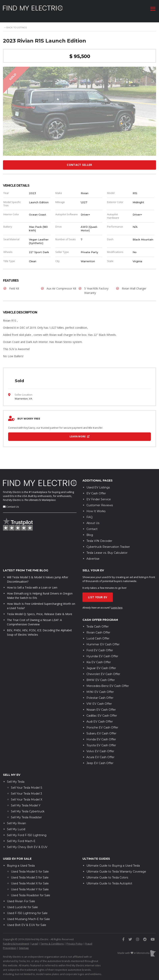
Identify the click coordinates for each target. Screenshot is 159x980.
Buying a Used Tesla (21, 862)
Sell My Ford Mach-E (21, 838)
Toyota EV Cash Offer (101, 742)
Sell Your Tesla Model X (27, 796)
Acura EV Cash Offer (100, 754)
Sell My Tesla (16, 778)
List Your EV (98, 594)
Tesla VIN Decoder (99, 537)
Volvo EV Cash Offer (100, 748)
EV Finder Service (99, 496)
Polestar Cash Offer (100, 694)
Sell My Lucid (16, 826)
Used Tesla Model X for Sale (30, 880)
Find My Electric (12, 489)
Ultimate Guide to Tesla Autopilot (109, 880)
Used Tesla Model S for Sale (30, 868)
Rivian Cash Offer (98, 629)
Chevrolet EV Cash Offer (103, 671)
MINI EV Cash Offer (100, 688)
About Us (93, 520)
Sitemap (24, 945)
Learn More (80, 436)
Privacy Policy (75, 940)
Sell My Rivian (16, 820)
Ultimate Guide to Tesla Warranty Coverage (116, 868)
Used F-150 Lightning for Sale (27, 910)
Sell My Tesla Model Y (26, 802)
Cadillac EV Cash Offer (102, 712)
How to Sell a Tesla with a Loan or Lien (32, 584)
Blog (90, 532)
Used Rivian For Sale (21, 898)
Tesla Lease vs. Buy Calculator (107, 549)
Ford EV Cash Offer (100, 647)
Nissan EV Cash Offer (101, 706)
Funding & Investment (16, 940)
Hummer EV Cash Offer (103, 641)
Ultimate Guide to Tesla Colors (107, 874)
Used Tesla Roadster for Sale (31, 892)
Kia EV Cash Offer (99, 659)
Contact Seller (79, 165)
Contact (92, 526)
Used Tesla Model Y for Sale (30, 886)
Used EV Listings (98, 484)
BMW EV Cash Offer (101, 677)
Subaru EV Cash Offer (101, 730)
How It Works (96, 508)
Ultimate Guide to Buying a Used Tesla (113, 862)
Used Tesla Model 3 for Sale (30, 874)
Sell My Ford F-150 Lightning (27, 832)
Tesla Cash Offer (98, 623)
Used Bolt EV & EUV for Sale (27, 922)
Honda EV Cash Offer (101, 736)
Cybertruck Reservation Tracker (108, 543)
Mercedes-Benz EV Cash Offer (108, 683)
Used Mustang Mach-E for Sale (28, 916)
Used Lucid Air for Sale (22, 904)
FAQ (90, 514)
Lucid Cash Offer (98, 635)
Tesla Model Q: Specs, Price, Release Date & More (40, 611)
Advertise (93, 555)
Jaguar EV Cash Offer (101, 665)
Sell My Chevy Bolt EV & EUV (27, 844)
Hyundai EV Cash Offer (102, 653)
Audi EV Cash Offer (100, 718)
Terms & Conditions (52, 940)
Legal (35, 940)
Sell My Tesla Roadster (26, 814)
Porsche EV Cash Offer (102, 724)
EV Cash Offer (96, 490)
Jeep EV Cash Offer (100, 760)
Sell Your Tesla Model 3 (26, 790)
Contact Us (13, 503)
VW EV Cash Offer (99, 700)
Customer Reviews (100, 502)
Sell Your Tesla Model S (27, 784)
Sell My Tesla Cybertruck (28, 808)
